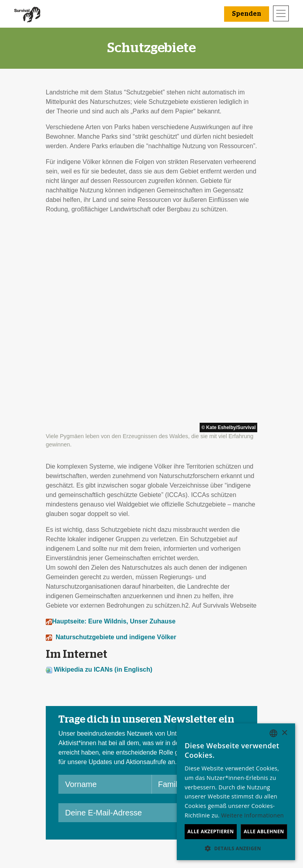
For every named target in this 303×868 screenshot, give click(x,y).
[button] (236, 848)
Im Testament (173, 760)
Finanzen (34, 750)
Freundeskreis (174, 731)
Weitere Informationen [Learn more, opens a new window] (253, 815)
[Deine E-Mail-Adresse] (122, 610)
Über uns (34, 731)
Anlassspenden (175, 741)
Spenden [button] (247, 14)
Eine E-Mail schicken (117, 750)
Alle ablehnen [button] (264, 831)
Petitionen (102, 760)
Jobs (28, 741)
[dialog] (236, 792)
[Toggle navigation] (281, 13)
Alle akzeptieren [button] (211, 831)
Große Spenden (176, 750)
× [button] (284, 733)
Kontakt (32, 779)
